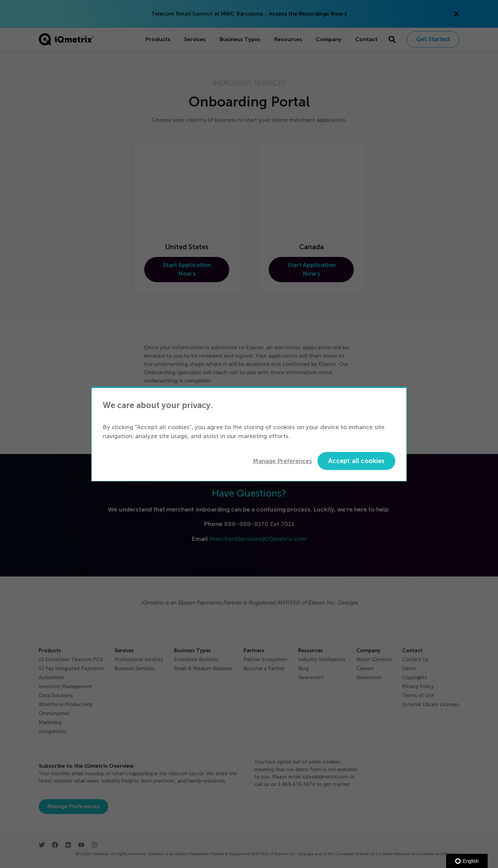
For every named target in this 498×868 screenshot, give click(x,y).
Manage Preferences (282, 461)
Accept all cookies (356, 461)
